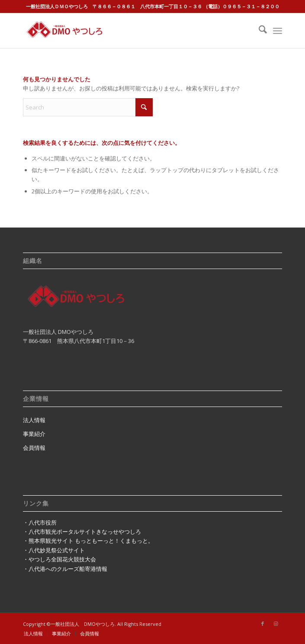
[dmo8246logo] (127, 31)
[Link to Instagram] (276, 624)
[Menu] (278, 31)
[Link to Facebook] (263, 624)
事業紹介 (34, 434)
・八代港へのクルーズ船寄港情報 (65, 569)
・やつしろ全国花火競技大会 (59, 559)
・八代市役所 (40, 522)
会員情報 (34, 448)
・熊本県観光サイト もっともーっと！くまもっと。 (88, 541)
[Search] (258, 31)
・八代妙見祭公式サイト (54, 550)
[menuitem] (258, 31)
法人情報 (34, 420)
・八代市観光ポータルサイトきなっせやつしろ (82, 532)
